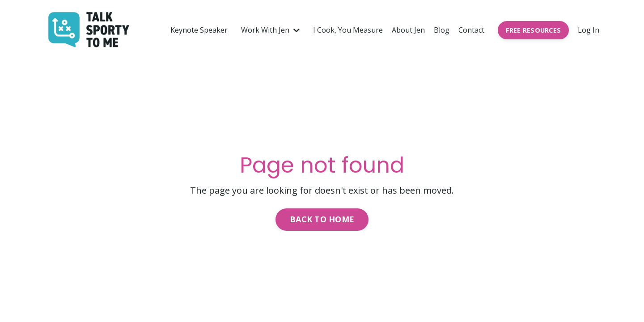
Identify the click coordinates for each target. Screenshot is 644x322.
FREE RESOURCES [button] (534, 30)
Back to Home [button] (322, 219)
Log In (589, 30)
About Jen (408, 30)
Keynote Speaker (199, 30)
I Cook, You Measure (348, 30)
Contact (471, 30)
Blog (442, 30)
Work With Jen (270, 30)
